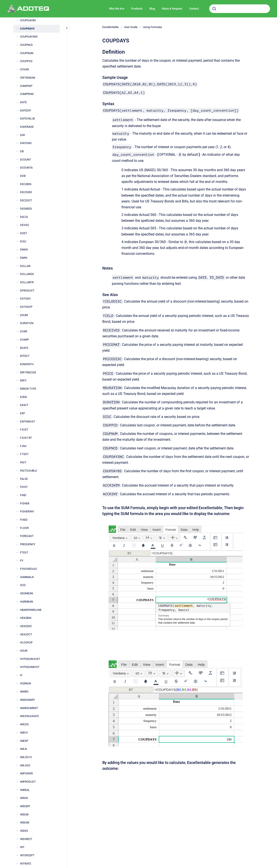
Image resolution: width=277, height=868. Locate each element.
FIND (23, 495)
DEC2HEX (26, 192)
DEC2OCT (26, 200)
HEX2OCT (26, 634)
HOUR (24, 651)
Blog (152, 9)
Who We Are (117, 9)
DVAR (24, 331)
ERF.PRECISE (28, 372)
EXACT (24, 405)
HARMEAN (27, 602)
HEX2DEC (26, 626)
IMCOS (24, 724)
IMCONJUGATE (29, 716)
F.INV (23, 446)
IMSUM (25, 822)
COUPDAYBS (28, 20)
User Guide (131, 27)
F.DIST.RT (26, 438)
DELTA (24, 217)
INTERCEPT (27, 855)
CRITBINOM (27, 78)
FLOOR (24, 528)
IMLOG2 (25, 765)
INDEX (24, 831)
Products (137, 9)
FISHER (25, 503)
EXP (22, 413)
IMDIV (24, 733)
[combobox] (240, 9)
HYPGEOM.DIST (30, 659)
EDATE (24, 348)
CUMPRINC (27, 94)
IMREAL (25, 790)
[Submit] (214, 9)
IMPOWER (26, 773)
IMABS (24, 692)
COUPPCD (26, 61)
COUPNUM (27, 53)
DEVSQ (24, 225)
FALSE (24, 479)
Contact (194, 9)
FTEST (24, 552)
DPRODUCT (27, 291)
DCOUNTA (26, 168)
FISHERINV (27, 511)
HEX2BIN (26, 618)
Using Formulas (153, 27)
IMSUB (24, 814)
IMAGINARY (27, 700)
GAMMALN (27, 577)
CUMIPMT (26, 86)
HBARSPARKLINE (31, 610)
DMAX (24, 249)
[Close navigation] (67, 28)
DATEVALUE (27, 118)
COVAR (24, 69)
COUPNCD (26, 45)
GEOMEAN (27, 593)
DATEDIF (26, 110)
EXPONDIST (28, 422)
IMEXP (24, 741)
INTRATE (26, 864)
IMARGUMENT (29, 708)
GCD (23, 585)
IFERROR (26, 683)
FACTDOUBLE (28, 471)
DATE (23, 102)
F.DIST (24, 430)
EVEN (23, 397)
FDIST (24, 487)
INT (22, 847)
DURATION (27, 323)
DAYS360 (26, 143)
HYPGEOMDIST (30, 667)
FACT (23, 462)
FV (22, 561)
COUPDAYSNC (29, 37)
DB (22, 151)
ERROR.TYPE (28, 389)
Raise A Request (172, 9)
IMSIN (24, 798)
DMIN (24, 258)
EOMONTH (27, 364)
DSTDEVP (26, 307)
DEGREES (26, 209)
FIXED (24, 520)
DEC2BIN (26, 184)
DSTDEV (25, 299)
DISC (23, 241)
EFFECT (25, 356)
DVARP (24, 340)
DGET (24, 233)
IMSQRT (25, 806)
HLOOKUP (26, 642)
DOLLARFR (27, 282)
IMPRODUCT (28, 782)
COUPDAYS (27, 29)
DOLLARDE (27, 274)
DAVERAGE (27, 127)
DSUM (24, 315)
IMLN (23, 749)
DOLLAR (25, 266)
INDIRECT (26, 839)
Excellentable (110, 27)
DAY (23, 135)
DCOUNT (26, 160)
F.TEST (24, 454)
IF (21, 675)
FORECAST (27, 536)
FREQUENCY (28, 544)
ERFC (23, 380)
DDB (23, 176)
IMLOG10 (26, 757)
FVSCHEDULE (28, 569)
